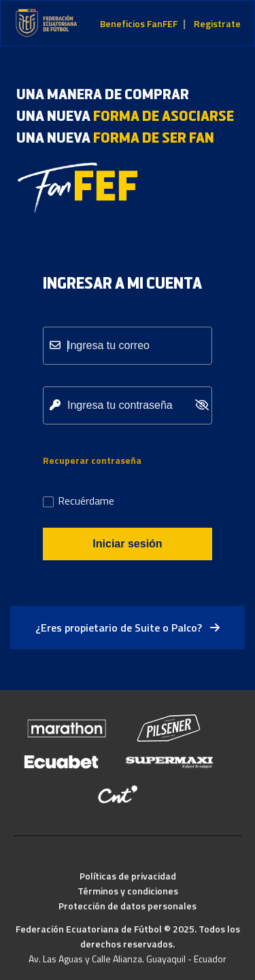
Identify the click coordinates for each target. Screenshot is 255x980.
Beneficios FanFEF (139, 23)
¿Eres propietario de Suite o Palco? (128, 628)
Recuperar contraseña (92, 460)
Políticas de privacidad (128, 876)
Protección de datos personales (128, 906)
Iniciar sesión (127, 544)
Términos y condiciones (128, 891)
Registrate (217, 23)
